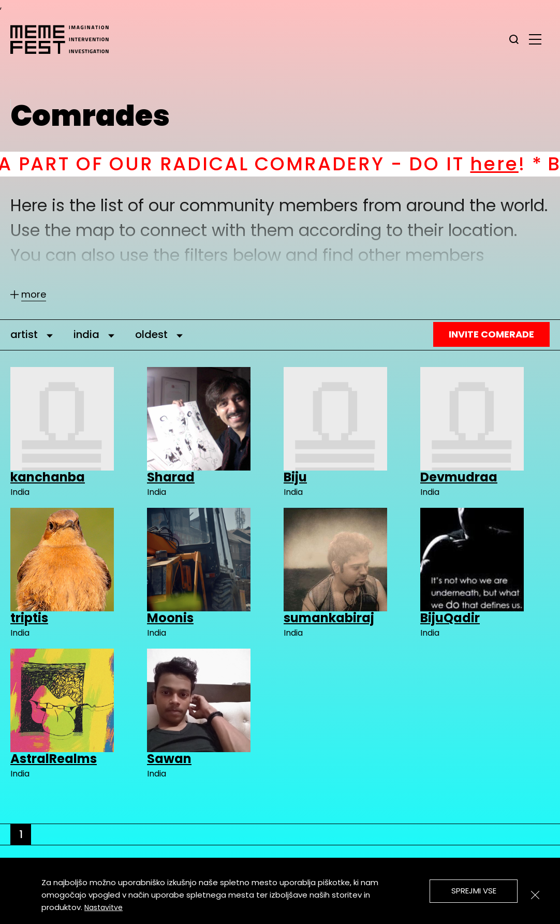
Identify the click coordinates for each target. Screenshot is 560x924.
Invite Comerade (491, 334)
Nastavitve (104, 907)
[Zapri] (535, 895)
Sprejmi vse (474, 891)
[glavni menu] (535, 39)
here (515, 164)
